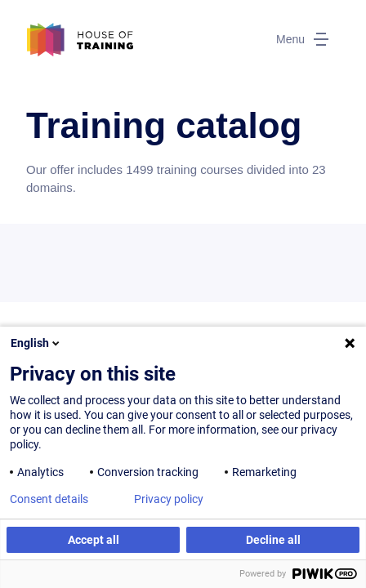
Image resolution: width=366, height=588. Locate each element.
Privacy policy (169, 499)
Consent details (49, 499)
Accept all (94, 540)
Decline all (273, 540)
